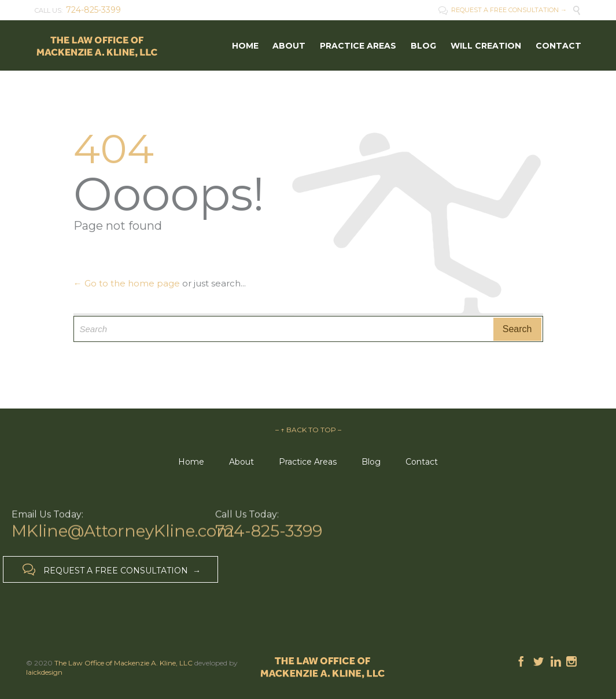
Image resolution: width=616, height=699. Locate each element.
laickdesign (44, 672)
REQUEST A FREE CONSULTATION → (503, 10)
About (241, 462)
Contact (422, 462)
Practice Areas (308, 462)
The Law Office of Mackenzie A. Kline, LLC (123, 663)
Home (191, 462)
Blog (371, 462)
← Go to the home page (127, 283)
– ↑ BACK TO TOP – (308, 430)
